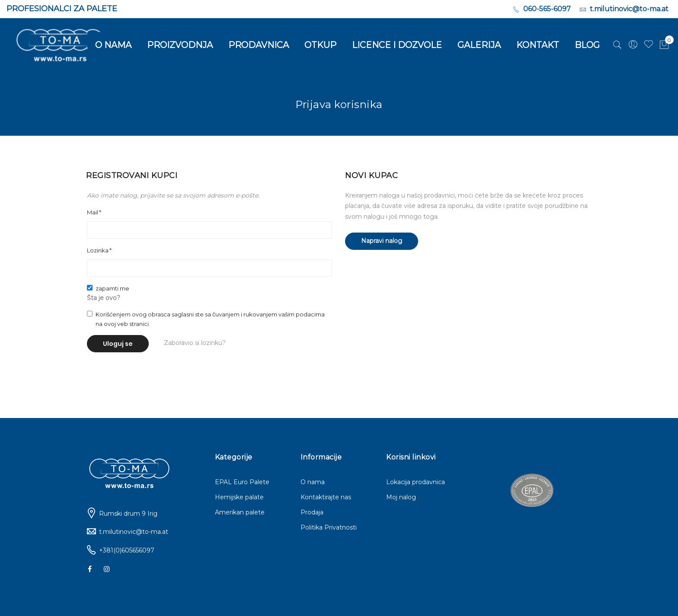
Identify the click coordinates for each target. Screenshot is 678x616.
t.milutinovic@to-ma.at (134, 532)
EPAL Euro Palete (242, 482)
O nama (313, 482)
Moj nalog (401, 497)
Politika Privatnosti (329, 527)
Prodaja (312, 512)
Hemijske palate (239, 497)
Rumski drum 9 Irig (128, 514)
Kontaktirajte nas (326, 497)
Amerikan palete (240, 512)
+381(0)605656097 (127, 550)
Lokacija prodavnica (416, 482)
